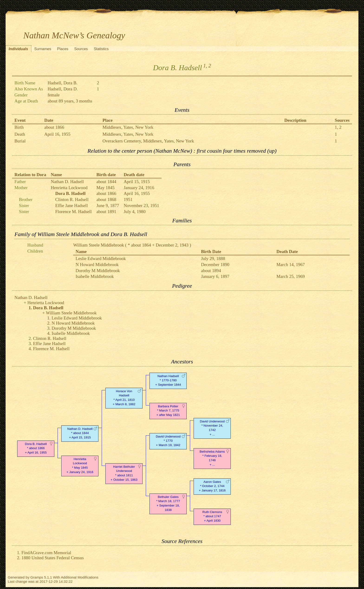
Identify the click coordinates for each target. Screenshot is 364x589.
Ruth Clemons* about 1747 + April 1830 (212, 516)
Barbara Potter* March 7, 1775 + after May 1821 (168, 411)
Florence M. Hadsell (73, 212)
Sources (81, 49)
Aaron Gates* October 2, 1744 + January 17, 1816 (212, 486)
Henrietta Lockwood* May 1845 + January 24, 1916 (80, 466)
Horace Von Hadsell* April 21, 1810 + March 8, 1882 (124, 398)
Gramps (37, 577)
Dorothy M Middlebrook (98, 271)
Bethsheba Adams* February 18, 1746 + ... (212, 458)
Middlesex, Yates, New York (128, 127)
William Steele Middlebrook (99, 245)
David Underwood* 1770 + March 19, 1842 (168, 441)
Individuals (18, 49)
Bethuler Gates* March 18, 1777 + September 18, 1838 (168, 503)
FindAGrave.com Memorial (46, 553)
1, (205, 66)
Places (63, 49)
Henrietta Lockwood (69, 188)
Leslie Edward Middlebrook (101, 258)
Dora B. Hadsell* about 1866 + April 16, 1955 (36, 448)
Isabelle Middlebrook (95, 276)
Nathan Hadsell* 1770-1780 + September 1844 (168, 380)
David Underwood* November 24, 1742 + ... (212, 428)
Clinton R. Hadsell (72, 199)
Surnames (43, 49)
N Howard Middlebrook (97, 265)
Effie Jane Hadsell (71, 206)
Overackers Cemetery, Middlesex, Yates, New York (148, 141)
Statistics (101, 49)
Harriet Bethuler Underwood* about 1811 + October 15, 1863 (124, 473)
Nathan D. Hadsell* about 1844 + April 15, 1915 (80, 433)
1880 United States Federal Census (53, 558)
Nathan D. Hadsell (67, 182)
